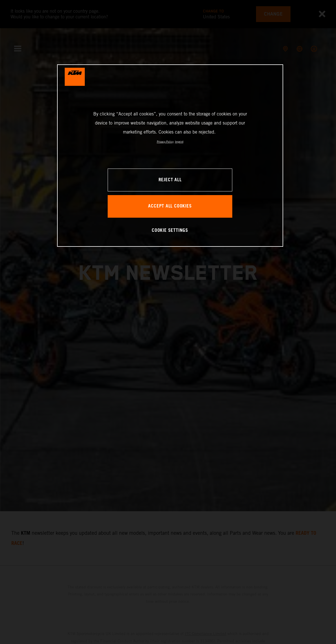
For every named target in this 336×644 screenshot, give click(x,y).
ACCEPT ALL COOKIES (170, 206)
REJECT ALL (170, 180)
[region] (170, 155)
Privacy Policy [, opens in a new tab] (165, 142)
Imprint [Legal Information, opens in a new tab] (179, 142)
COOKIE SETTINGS (170, 231)
